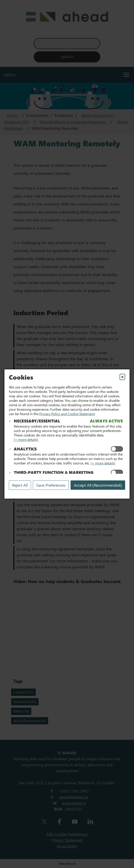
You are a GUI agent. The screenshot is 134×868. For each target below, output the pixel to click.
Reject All (20, 485)
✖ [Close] (122, 377)
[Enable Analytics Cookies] (117, 449)
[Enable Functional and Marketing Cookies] (117, 472)
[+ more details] (26, 439)
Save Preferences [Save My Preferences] (51, 485)
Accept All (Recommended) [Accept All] (98, 485)
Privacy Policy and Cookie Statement (67, 414)
